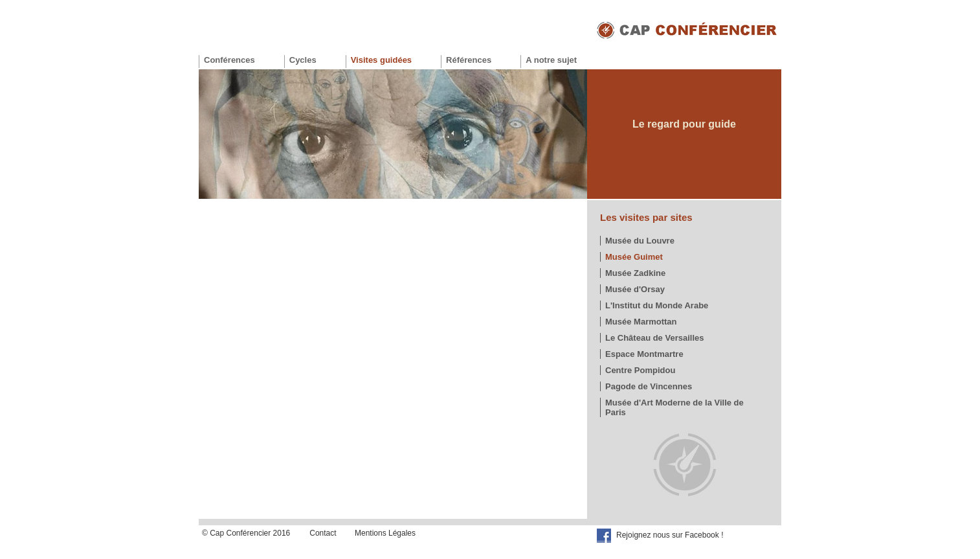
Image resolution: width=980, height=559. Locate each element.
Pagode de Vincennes (649, 386)
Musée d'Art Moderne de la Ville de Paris (674, 407)
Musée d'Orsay (635, 289)
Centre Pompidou (640, 370)
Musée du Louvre (640, 241)
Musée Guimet (634, 257)
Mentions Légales (385, 533)
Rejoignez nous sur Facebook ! (670, 535)
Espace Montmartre (644, 354)
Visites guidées (381, 60)
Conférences (229, 60)
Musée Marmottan (641, 322)
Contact (323, 533)
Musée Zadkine (635, 273)
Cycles (303, 60)
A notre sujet (551, 60)
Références (469, 60)
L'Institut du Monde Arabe (657, 305)
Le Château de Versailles (654, 338)
